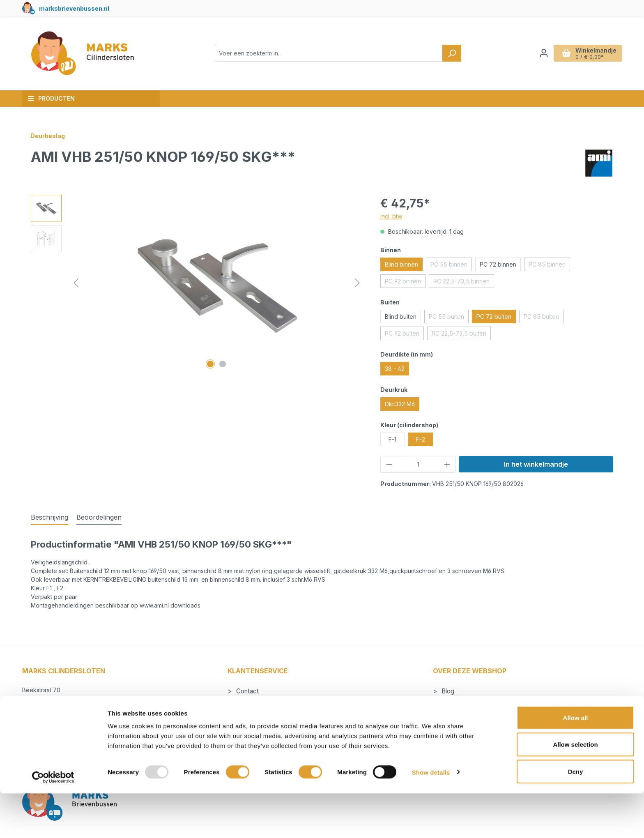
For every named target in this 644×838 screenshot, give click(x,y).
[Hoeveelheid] (418, 464)
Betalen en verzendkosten (273, 702)
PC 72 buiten (494, 317)
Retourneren (253, 724)
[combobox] (329, 53)
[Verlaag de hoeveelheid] (389, 464)
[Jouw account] (544, 53)
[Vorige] (76, 283)
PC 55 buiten (449, 318)
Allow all (576, 762)
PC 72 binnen (498, 264)
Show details (431, 817)
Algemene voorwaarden (475, 713)
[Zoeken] (452, 53)
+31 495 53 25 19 (54, 717)
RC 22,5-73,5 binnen (464, 283)
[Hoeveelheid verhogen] (447, 464)
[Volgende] (357, 283)
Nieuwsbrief (458, 724)
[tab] (49, 518)
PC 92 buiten (404, 335)
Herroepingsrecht (260, 736)
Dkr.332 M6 (400, 404)
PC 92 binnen (405, 283)
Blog (447, 691)
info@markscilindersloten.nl (67, 708)
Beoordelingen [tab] (99, 517)
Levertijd (248, 713)
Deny (576, 816)
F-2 (421, 439)
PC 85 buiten (544, 318)
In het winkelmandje (536, 464)
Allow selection (575, 789)
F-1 (392, 439)
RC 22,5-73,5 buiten (461, 335)
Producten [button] (51, 98)
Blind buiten (401, 317)
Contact (247, 691)
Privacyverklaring (465, 736)
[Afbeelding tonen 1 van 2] (210, 364)
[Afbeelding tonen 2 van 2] (223, 364)
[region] (197, 283)
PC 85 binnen (549, 266)
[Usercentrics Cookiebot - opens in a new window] (53, 822)
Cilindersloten (460, 702)
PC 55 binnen (451, 266)
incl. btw (391, 216)
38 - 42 (395, 369)
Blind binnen (401, 264)
